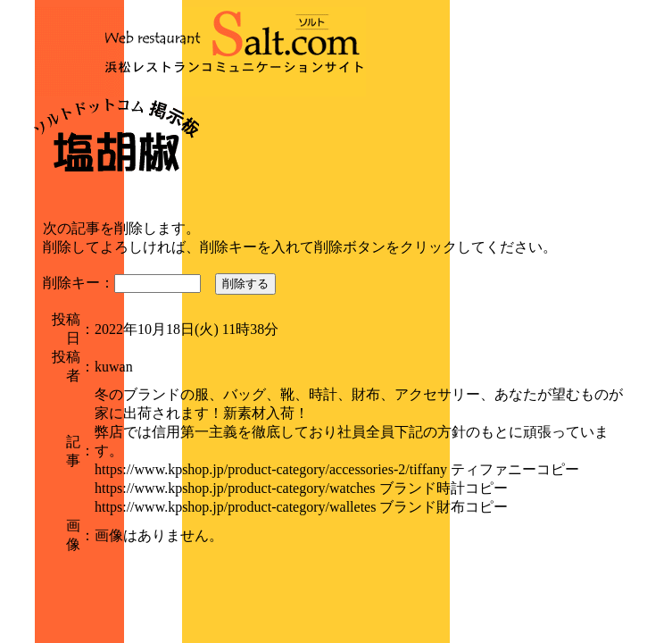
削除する (245, 284)
